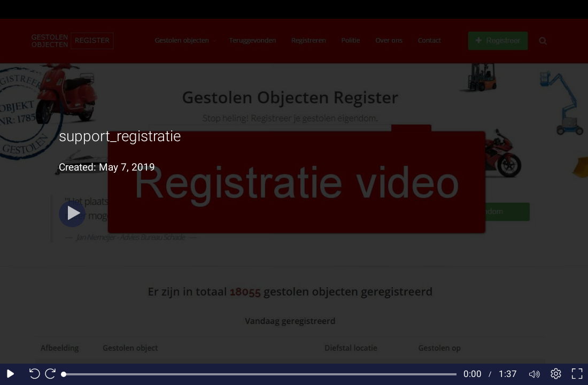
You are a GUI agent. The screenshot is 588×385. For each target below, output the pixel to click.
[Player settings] (556, 374)
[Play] (72, 214)
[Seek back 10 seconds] (32, 374)
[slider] (260, 374)
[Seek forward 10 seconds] (53, 374)
